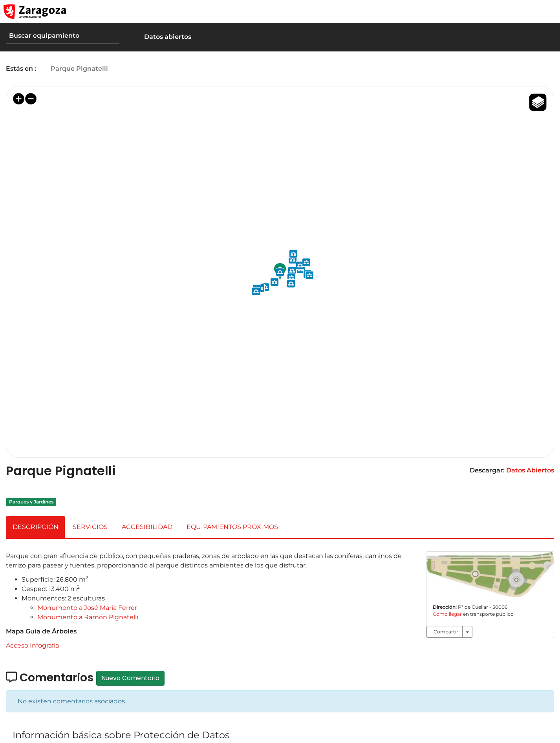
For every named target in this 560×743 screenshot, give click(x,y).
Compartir (446, 632)
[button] (517, 11)
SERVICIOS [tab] (90, 527)
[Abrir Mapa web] (549, 11)
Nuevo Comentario (130, 678)
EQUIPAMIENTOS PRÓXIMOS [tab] (232, 527)
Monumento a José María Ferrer (87, 608)
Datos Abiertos (530, 470)
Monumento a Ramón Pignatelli (88, 617)
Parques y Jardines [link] (31, 502)
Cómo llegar (449, 614)
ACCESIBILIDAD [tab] (147, 527)
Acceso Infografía (32, 645)
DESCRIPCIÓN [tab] (36, 527)
